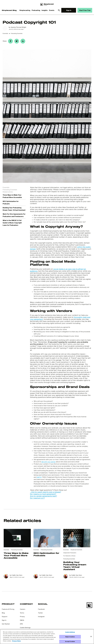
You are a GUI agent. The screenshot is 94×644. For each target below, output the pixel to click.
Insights (45, 10)
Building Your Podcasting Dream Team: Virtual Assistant (75, 567)
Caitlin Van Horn (17, 577)
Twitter (41, 614)
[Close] (91, 636)
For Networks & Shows (69, 557)
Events (52, 10)
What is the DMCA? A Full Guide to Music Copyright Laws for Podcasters (12, 224)
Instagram (42, 618)
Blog (3, 614)
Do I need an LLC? (37, 499)
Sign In (69, 10)
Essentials (5, 33)
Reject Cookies (70, 637)
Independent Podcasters (70, 554)
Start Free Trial (85, 10)
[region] (47, 637)
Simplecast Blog (9, 10)
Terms (22, 614)
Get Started (6, 625)
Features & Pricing (9, 610)
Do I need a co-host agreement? (43, 495)
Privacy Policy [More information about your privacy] (16, 641)
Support (5, 618)
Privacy (23, 618)
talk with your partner (49, 463)
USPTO (39, 479)
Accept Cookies (70, 641)
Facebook (42, 610)
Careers (23, 610)
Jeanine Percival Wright (18, 27)
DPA (21, 625)
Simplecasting (25, 10)
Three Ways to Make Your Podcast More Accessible (16, 557)
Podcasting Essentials (17, 33)
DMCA (22, 622)
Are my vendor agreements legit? (43, 497)
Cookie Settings (26, 629)
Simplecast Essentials (76, 551)
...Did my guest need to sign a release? (46, 493)
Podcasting (36, 10)
